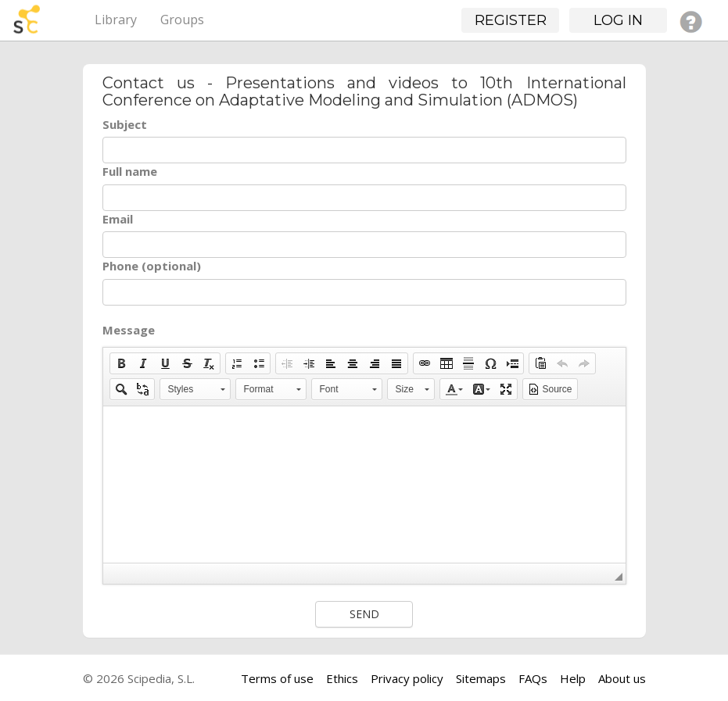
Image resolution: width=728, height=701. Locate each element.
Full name (130, 171)
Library (116, 20)
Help (573, 678)
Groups (182, 20)
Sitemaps (481, 678)
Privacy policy (407, 678)
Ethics (342, 678)
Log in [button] (618, 20)
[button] (121, 363)
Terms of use (277, 678)
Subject (125, 124)
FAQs (533, 678)
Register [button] (511, 20)
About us (622, 678)
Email (118, 219)
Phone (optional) (152, 266)
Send (364, 614)
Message (129, 330)
